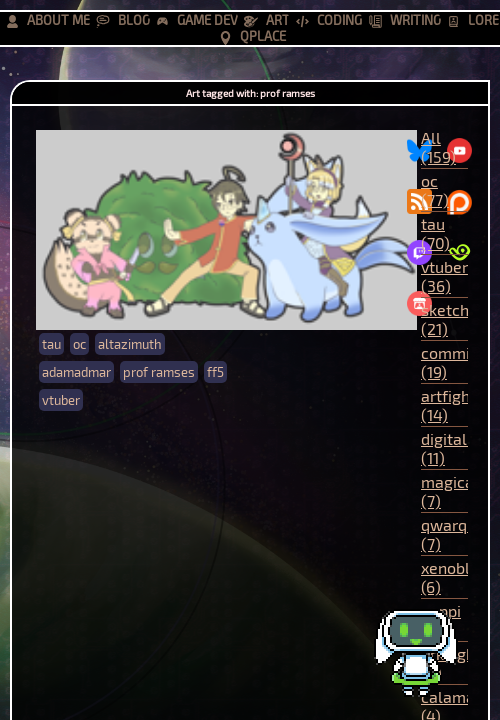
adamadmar (76, 372)
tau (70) (435, 233)
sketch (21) (445, 319)
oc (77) (435, 190)
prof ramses (159, 372)
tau (51, 344)
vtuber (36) (444, 276)
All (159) (438, 147)
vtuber (61, 400)
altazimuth (130, 344)
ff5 (215, 372)
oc (79, 344)
